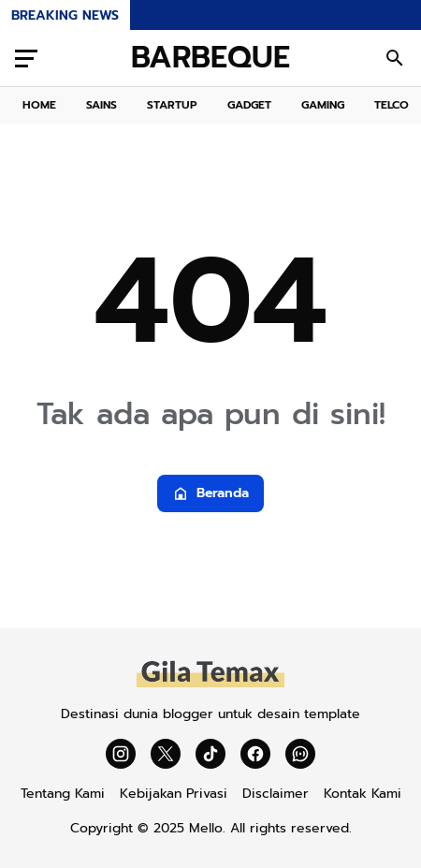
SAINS (102, 105)
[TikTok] (210, 754)
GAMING (323, 105)
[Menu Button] (26, 58)
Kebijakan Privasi (174, 794)
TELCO (392, 105)
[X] (166, 754)
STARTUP (172, 105)
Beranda (210, 493)
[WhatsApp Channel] (300, 754)
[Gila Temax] (210, 685)
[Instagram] (121, 754)
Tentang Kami (63, 794)
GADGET (249, 105)
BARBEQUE (210, 58)
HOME (39, 105)
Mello (206, 828)
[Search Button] (395, 58)
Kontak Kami (363, 794)
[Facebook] (255, 754)
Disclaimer (276, 794)
